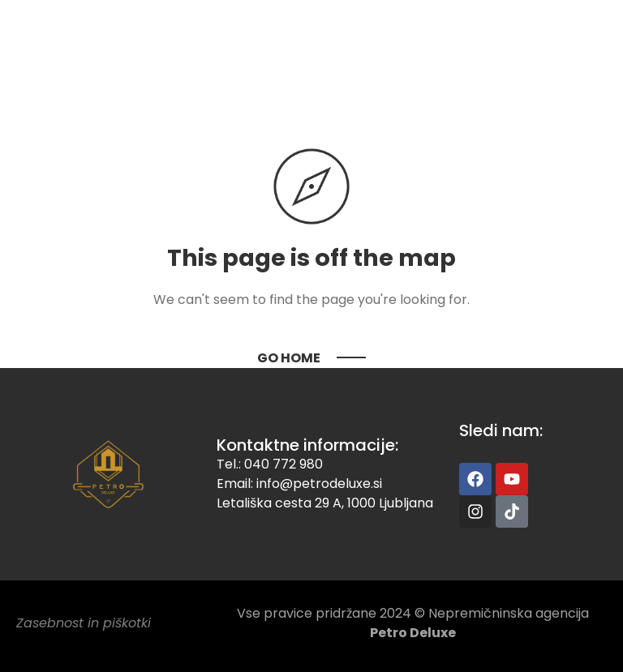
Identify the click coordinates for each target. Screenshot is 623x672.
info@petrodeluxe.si (319, 484)
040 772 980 (284, 464)
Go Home (289, 358)
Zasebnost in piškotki (84, 623)
